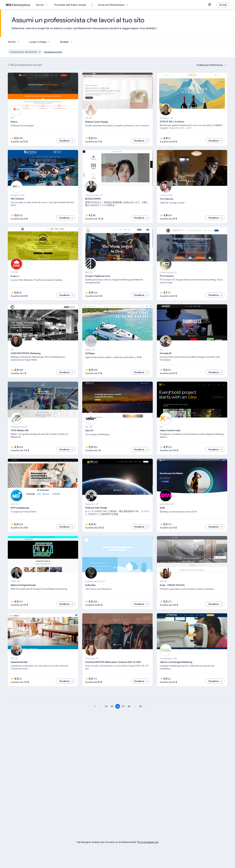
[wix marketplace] (18, 5)
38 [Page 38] (129, 706)
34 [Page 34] (106, 706)
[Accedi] (223, 5)
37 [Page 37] (123, 706)
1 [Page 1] (95, 706)
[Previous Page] (89, 706)
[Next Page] (146, 706)
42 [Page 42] (140, 706)
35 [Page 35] (112, 706)
